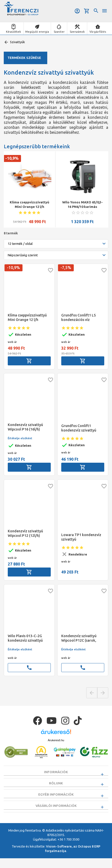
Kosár (87, 11)
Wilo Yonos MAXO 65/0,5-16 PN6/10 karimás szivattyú (82, 205)
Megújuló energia (37, 32)
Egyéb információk (56, 799)
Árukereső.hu (56, 740)
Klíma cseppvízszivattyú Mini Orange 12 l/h (29, 204)
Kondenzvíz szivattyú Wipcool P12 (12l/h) (25, 533)
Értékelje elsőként (20, 438)
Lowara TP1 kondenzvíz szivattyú (81, 537)
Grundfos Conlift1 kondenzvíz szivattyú (79, 428)
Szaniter (59, 32)
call (29, 668)
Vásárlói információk (56, 813)
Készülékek (13, 32)
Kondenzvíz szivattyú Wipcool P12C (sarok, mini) (79, 638)
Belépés (77, 11)
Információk (56, 772)
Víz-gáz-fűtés (98, 32)
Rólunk (56, 786)
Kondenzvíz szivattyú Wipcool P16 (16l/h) (25, 427)
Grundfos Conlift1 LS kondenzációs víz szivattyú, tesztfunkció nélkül (80, 318)
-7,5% (66, 268)
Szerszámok (77, 32)
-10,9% (12, 158)
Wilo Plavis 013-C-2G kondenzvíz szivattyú (25, 638)
